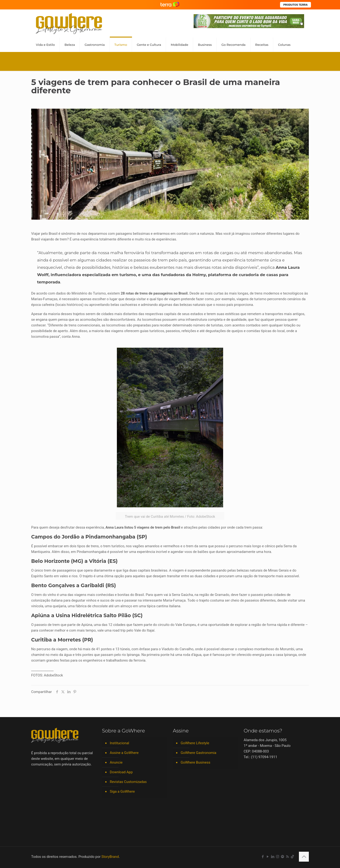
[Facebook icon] (263, 857)
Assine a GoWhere (124, 753)
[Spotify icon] (283, 857)
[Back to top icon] (304, 857)
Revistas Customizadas (128, 782)
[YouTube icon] (268, 857)
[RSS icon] (287, 857)
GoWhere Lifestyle (195, 743)
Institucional (119, 743)
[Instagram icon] (278, 857)
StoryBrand (110, 857)
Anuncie (116, 762)
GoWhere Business (195, 762)
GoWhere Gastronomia (198, 753)
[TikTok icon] (292, 857)
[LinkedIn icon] (273, 857)
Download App (121, 772)
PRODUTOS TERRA (295, 5)
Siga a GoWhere (122, 791)
